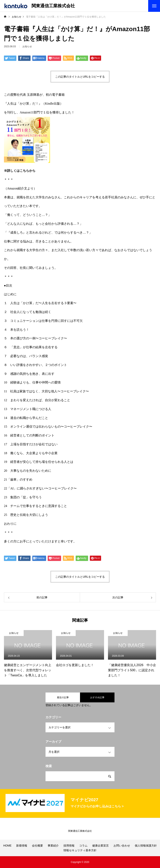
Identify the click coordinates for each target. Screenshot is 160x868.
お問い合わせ (122, 846)
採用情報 (69, 846)
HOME (7, 846)
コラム (83, 846)
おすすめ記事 (97, 697)
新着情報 (22, 846)
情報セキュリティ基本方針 (80, 850)
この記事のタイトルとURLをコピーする (80, 77)
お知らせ (14, 633)
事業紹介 (53, 846)
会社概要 (37, 846)
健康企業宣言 (100, 846)
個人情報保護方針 (146, 846)
